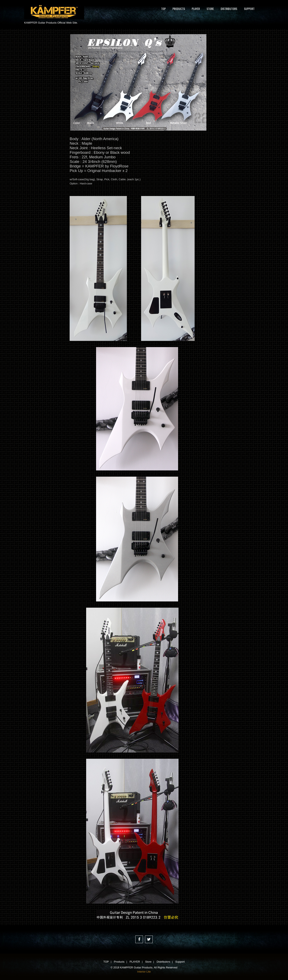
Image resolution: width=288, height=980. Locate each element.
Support (249, 9)
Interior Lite (144, 972)
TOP (163, 9)
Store (210, 9)
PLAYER (196, 9)
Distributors (229, 9)
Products (179, 9)
